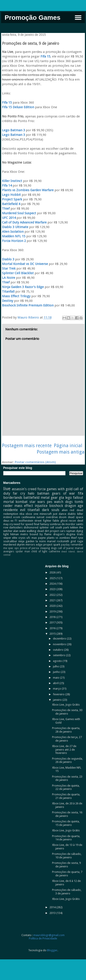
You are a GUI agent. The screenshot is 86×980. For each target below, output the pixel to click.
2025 (53, 578)
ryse (81, 538)
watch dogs (63, 502)
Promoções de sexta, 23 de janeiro (67, 778)
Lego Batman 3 (13, 130)
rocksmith (63, 541)
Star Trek (9, 268)
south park (62, 527)
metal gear (49, 498)
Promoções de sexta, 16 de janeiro (67, 814)
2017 (53, 622)
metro (24, 534)
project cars (57, 531)
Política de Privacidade (43, 938)
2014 (53, 907)
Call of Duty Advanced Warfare (24, 222)
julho (56, 666)
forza (41, 489)
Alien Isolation (13, 232)
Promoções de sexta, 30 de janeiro (67, 712)
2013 (53, 913)
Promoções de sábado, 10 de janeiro (67, 856)
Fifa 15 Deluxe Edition (18, 107)
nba (22, 514)
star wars (37, 502)
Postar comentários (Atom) (35, 462)
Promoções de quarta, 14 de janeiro (66, 838)
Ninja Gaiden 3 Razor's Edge (23, 287)
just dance (60, 514)
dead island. (68, 551)
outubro (58, 650)
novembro (60, 644)
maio (56, 678)
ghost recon (68, 521)
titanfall (34, 510)
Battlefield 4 (11, 204)
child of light (39, 551)
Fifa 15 (45, 56)
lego (68, 498)
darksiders (16, 527)
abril (56, 683)
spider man (23, 551)
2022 (53, 595)
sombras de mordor (62, 524)
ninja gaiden (26, 541)
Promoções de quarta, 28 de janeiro (66, 730)
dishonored (31, 527)
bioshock (56, 506)
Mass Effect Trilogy (16, 296)
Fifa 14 (7, 186)
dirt (47, 531)
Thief (6, 209)
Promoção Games (32, 17)
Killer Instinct (12, 181)
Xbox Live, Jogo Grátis (66, 705)
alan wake (19, 531)
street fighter (43, 521)
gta (61, 498)
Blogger (52, 950)
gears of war (63, 493)
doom (63, 517)
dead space (75, 517)
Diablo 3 (8, 259)
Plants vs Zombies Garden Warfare (28, 190)
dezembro (60, 639)
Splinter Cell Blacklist (18, 273)
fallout (78, 498)
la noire (41, 541)
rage (80, 541)
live (7, 489)
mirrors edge (34, 545)
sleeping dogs (48, 548)
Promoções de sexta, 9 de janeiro (66, 865)
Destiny (8, 301)
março (57, 689)
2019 (53, 612)
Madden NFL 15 (14, 236)
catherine (54, 551)
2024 (53, 584)
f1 (16, 521)
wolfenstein (26, 521)
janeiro (58, 700)
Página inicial (68, 446)
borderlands (13, 498)
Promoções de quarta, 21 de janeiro (66, 796)
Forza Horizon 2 (14, 241)
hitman (15, 534)
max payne (39, 538)
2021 (53, 600)
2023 (53, 589)
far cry (19, 493)
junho (57, 672)
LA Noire (9, 278)
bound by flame (41, 534)
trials (80, 534)
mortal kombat (16, 502)
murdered (10, 545)
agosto (58, 661)
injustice (41, 506)
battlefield (31, 498)
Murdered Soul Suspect (19, 213)
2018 (53, 617)
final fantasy (41, 524)
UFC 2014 (9, 218)
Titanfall (8, 292)
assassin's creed (24, 489)
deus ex (8, 521)
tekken (74, 527)
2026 (53, 572)
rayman (71, 531)
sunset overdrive (47, 517)
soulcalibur (10, 541)
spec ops (13, 548)
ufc (28, 538)
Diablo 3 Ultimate (15, 227)
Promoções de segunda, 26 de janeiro (67, 760)
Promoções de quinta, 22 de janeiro (66, 787)
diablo (72, 514)
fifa (81, 493)
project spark (52, 545)
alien (65, 510)
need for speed (23, 524)
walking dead (35, 531)
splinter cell (47, 527)
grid (73, 541)
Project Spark (12, 199)
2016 (53, 628)
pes (50, 502)
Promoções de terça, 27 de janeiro (67, 739)
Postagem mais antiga (61, 452)
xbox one (32, 514)
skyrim (21, 545)
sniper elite (10, 538)
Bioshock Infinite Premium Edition (28, 305)
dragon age (74, 506)
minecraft (46, 514)
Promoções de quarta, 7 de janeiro (67, 874)
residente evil (14, 510)
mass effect (24, 506)
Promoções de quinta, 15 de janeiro (66, 823)
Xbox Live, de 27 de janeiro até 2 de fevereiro (64, 749)
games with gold (60, 489)
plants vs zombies (58, 538)
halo (31, 493)
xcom (17, 517)
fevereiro (59, 694)
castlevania (28, 517)
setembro (59, 655)
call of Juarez (66, 548)
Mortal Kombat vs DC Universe (25, 264)
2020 (53, 606)
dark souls (51, 510)
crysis (22, 538)
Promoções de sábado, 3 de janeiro (67, 892)
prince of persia (29, 548)
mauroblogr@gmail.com (49, 935)
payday (65, 545)
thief (74, 538)
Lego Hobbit (11, 195)
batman (43, 493)
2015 (53, 634)
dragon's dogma (64, 534)
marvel (51, 541)
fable (56, 521)
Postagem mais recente (27, 446)
